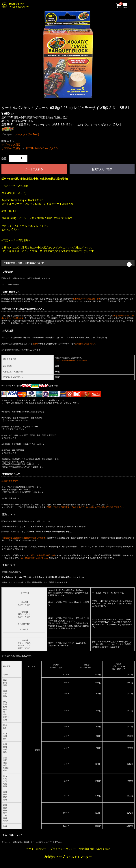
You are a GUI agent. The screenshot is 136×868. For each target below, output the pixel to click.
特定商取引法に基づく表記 (95, 849)
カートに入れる (34, 169)
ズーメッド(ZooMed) (27, 134)
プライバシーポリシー (63, 849)
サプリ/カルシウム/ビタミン (42, 148)
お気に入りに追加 (102, 169)
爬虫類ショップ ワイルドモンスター (68, 857)
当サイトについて (36, 849)
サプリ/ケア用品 (11, 145)
